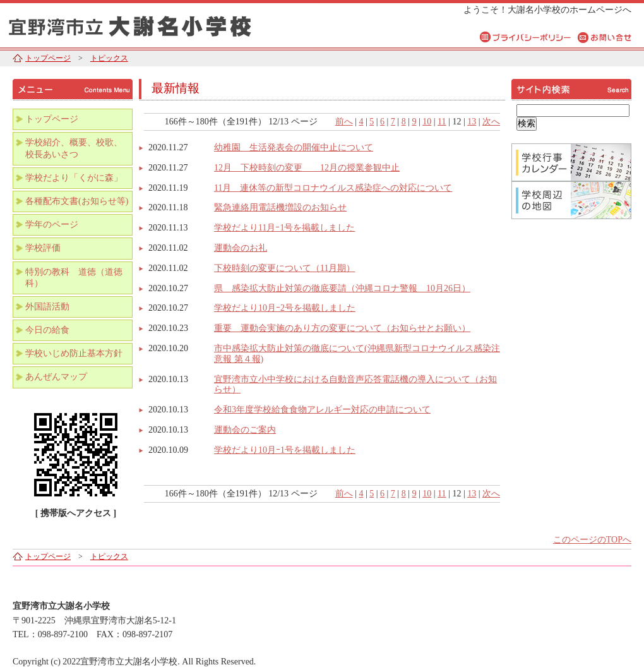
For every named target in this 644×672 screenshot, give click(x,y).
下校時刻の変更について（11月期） (284, 268)
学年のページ (52, 225)
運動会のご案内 (245, 430)
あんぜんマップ (56, 377)
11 (442, 122)
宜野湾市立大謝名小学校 (158, 24)
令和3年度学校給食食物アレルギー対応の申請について (322, 410)
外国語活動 (47, 307)
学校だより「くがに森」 (74, 178)
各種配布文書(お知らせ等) (77, 201)
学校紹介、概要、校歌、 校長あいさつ (78, 148)
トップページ (48, 58)
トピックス (109, 58)
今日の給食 (47, 330)
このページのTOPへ (592, 540)
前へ (344, 122)
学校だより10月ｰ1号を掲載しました (285, 450)
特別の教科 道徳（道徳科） (74, 278)
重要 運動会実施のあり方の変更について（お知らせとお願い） (342, 328)
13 (472, 122)
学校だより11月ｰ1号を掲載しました (284, 228)
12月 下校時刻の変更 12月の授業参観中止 (307, 168)
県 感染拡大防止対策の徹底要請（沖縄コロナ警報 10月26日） (342, 288)
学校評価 (43, 248)
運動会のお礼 (241, 248)
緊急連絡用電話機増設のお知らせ (280, 207)
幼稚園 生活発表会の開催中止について (294, 147)
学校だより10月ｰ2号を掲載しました (285, 308)
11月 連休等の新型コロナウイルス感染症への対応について (333, 188)
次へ (491, 122)
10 (427, 122)
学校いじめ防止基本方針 (74, 353)
